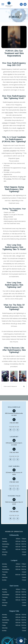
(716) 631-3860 (14, 423)
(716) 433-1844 (14, 452)
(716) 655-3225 (14, 482)
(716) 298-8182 (14, 512)
